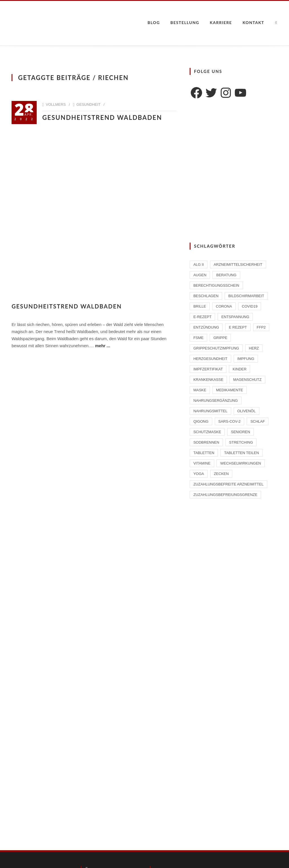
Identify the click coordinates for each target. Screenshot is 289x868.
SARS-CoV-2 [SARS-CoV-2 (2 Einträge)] (230, 421)
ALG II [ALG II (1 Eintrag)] (199, 264)
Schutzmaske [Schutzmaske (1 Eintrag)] (207, 432)
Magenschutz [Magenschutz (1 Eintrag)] (247, 380)
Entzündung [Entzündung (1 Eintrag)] (206, 327)
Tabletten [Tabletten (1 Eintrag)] (204, 453)
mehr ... (103, 346)
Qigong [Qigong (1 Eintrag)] (201, 421)
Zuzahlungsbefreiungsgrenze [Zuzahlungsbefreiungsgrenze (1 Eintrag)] (225, 495)
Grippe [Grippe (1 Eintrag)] (220, 338)
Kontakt (253, 22)
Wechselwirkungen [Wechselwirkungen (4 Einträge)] (240, 463)
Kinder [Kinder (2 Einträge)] (239, 369)
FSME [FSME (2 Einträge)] (198, 338)
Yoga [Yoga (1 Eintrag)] (199, 474)
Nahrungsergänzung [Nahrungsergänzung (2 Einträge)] (215, 400)
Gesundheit (88, 104)
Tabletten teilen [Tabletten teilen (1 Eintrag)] (241, 453)
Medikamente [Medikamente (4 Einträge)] (230, 390)
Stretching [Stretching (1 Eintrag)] (241, 442)
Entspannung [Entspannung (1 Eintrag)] (235, 317)
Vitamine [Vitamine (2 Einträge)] (202, 463)
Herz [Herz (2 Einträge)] (254, 348)
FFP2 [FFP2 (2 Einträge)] (261, 327)
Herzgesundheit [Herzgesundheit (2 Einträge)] (210, 359)
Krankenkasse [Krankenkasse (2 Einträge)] (208, 380)
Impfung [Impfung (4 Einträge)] (246, 359)
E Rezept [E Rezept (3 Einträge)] (238, 327)
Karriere (221, 22)
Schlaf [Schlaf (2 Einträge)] (258, 421)
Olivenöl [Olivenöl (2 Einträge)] (247, 411)
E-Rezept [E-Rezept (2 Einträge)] (202, 317)
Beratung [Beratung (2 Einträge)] (226, 275)
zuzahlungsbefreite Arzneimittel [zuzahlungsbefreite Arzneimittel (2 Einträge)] (228, 484)
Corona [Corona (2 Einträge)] (224, 306)
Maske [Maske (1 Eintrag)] (200, 390)
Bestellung (185, 22)
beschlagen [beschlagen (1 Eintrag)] (206, 296)
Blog (154, 22)
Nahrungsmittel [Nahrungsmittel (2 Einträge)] (210, 411)
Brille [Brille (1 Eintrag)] (200, 306)
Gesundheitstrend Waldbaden (102, 117)
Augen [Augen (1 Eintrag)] (200, 275)
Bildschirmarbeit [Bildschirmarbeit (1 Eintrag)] (246, 296)
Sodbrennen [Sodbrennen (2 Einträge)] (206, 442)
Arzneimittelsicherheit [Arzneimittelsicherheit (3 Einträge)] (238, 264)
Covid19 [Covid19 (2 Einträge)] (250, 306)
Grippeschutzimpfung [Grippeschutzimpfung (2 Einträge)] (216, 348)
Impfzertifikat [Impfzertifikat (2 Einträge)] (208, 369)
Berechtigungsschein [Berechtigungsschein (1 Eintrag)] (216, 285)
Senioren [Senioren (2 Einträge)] (240, 432)
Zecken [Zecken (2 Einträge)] (221, 474)
